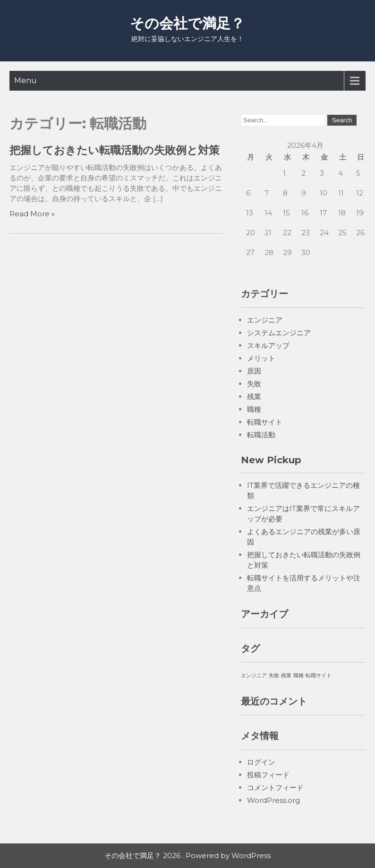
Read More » (32, 214)
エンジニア (265, 320)
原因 (254, 371)
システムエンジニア (279, 333)
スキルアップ (268, 345)
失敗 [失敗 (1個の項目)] (274, 676)
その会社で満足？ (187, 23)
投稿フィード (268, 775)
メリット (261, 358)
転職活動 (261, 435)
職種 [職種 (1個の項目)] (298, 676)
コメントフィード (275, 787)
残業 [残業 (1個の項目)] (286, 676)
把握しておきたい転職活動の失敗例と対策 (115, 150)
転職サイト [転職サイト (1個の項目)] (319, 676)
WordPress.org (273, 800)
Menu (26, 81)
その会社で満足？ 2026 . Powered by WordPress (187, 855)
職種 (254, 409)
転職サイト (265, 422)
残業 (254, 396)
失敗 (254, 384)
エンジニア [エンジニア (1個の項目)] (254, 676)
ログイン (261, 762)
